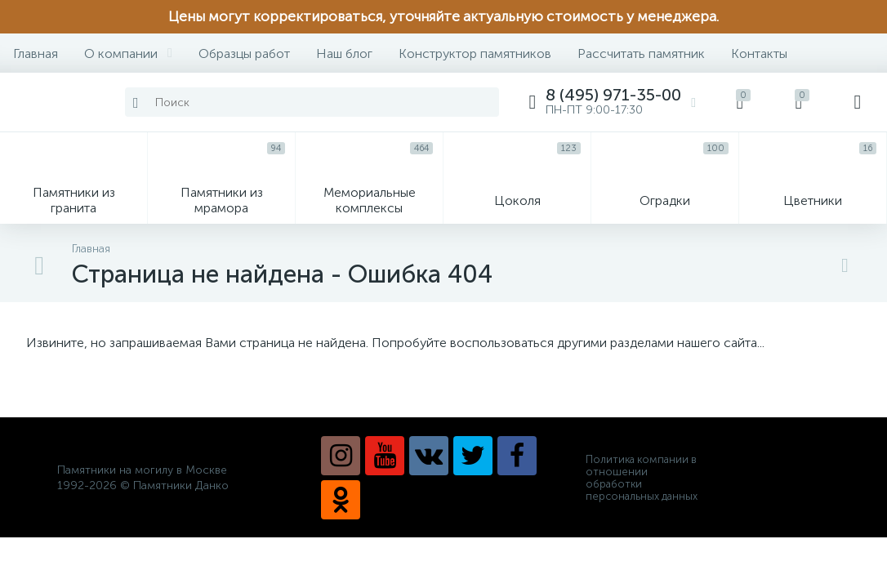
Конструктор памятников (475, 53)
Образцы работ (244, 53)
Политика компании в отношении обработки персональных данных (642, 478)
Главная (36, 53)
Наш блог (344, 53)
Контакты (759, 53)
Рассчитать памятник (641, 53)
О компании (128, 53)
